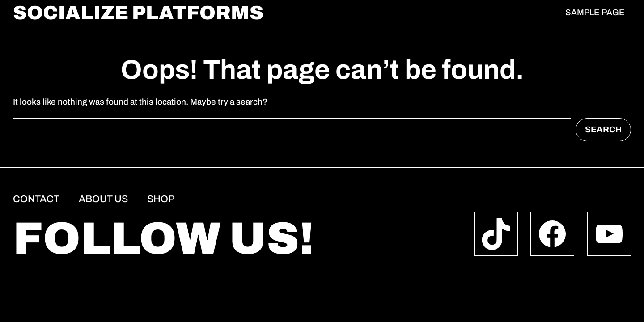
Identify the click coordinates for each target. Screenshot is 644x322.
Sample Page (595, 13)
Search (603, 129)
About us (103, 199)
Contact (36, 199)
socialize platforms (138, 13)
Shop (161, 199)
